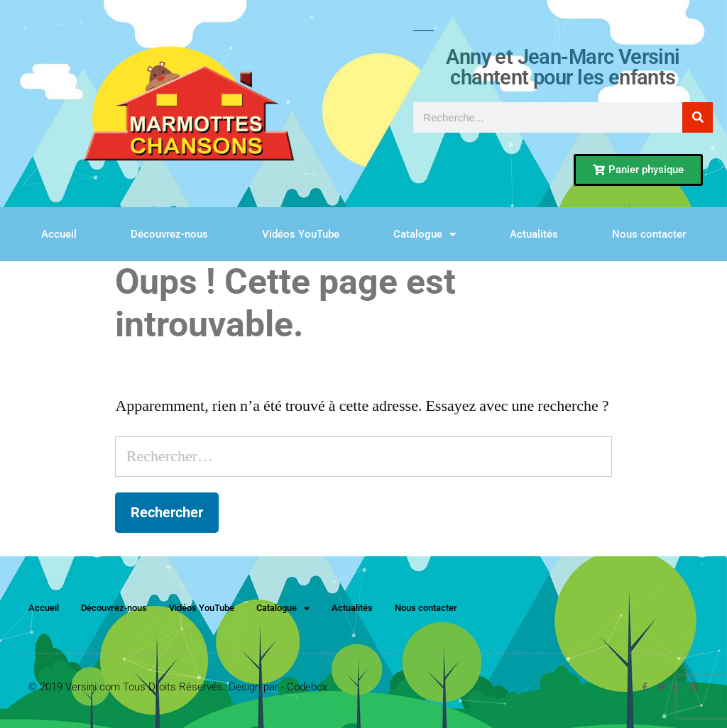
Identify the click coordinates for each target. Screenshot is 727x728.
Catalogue (425, 235)
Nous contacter (649, 234)
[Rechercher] (698, 117)
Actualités (534, 234)
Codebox (307, 687)
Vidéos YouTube (301, 234)
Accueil (59, 234)
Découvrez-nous (169, 234)
